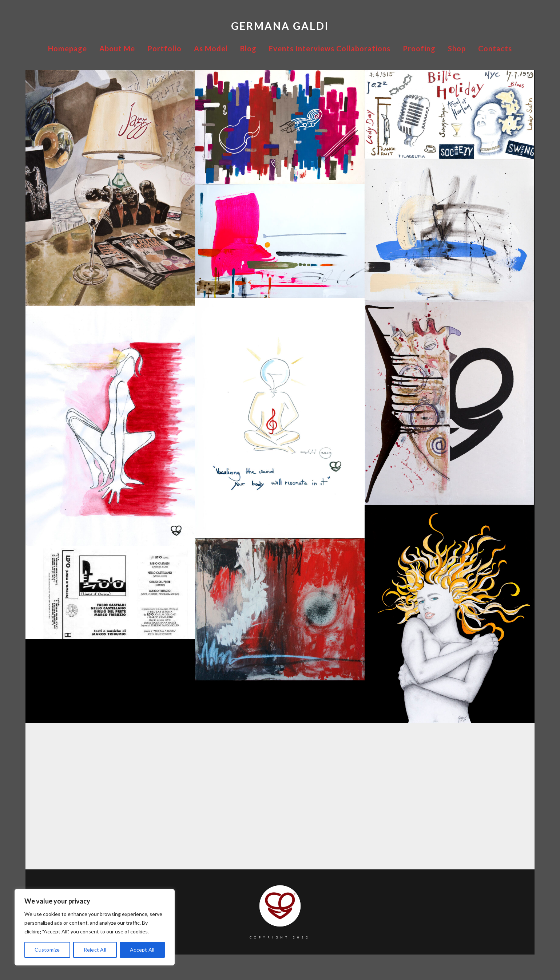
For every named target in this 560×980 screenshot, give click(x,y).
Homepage (67, 48)
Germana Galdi (280, 26)
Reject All (95, 950)
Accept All (142, 950)
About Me (117, 48)
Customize (47, 950)
